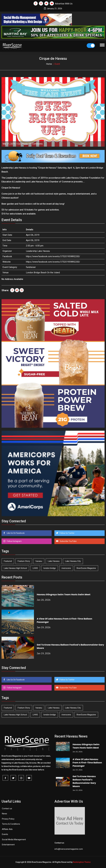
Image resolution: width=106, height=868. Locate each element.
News (4, 814)
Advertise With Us (64, 4)
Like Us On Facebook (15, 533)
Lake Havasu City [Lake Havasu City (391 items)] (73, 561)
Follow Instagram (14, 541)
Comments (30, 144)
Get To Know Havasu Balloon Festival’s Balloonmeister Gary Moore (84, 781)
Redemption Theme (82, 862)
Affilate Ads (7, 829)
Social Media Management (14, 840)
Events (5, 834)
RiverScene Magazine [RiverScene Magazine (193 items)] (86, 568)
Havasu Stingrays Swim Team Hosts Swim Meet (64, 595)
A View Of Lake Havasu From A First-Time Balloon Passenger (87, 763)
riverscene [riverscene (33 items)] (66, 568)
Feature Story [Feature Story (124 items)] (24, 561)
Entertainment (8, 845)
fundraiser (31, 267)
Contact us (7, 809)
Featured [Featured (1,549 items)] (8, 561)
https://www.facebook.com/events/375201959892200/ (53, 256)
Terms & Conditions (11, 824)
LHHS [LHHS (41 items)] (35, 568)
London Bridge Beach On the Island (43, 273)
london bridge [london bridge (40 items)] (50, 568)
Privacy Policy (8, 819)
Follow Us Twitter (67, 533)
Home (49, 64)
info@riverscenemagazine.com (69, 849)
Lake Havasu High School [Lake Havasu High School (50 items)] (15, 568)
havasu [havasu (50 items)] (39, 561)
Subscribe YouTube (68, 541)
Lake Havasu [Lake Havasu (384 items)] (54, 561)
